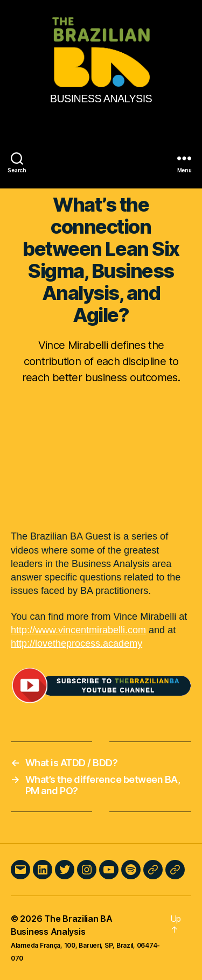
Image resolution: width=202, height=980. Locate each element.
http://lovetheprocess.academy (76, 643)
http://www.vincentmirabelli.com (78, 630)
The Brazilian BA (78, 919)
